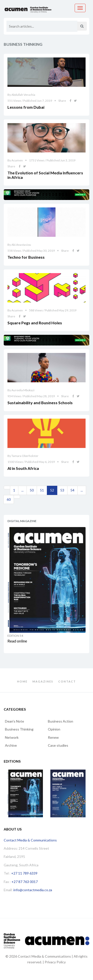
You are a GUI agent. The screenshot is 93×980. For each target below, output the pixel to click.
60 (9, 499)
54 (72, 490)
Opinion (54, 729)
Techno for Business (26, 257)
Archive (11, 745)
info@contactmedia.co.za (33, 890)
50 (32, 490)
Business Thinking (19, 729)
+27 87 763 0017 (25, 882)
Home (22, 681)
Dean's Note (15, 721)
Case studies (58, 745)
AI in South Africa (23, 468)
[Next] (17, 497)
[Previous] (7, 488)
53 (62, 490)
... (22, 490)
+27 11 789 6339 (24, 873)
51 (42, 490)
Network (12, 737)
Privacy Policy (55, 962)
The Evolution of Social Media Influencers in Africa (45, 175)
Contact (67, 681)
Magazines (43, 681)
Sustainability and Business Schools (40, 403)
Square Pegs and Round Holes (35, 323)
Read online (17, 641)
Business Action (61, 721)
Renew (53, 737)
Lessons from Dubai (26, 107)
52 (52, 490)
